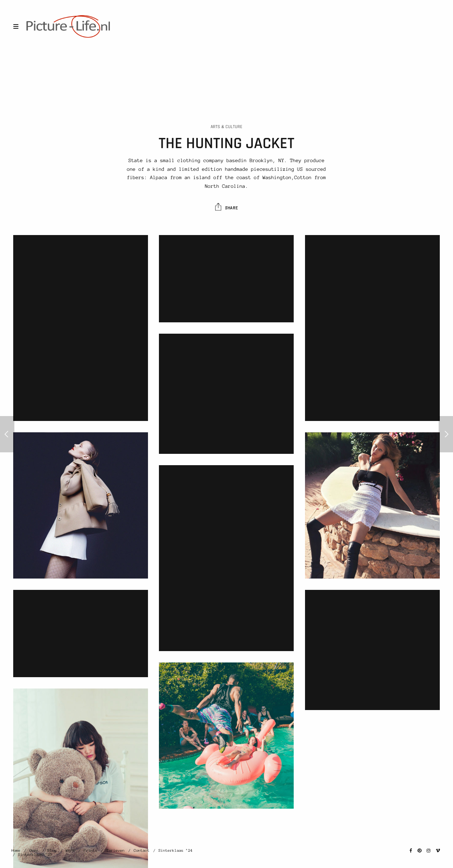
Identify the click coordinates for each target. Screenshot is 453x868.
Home (16, 850)
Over (34, 850)
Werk (70, 850)
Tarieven (116, 850)
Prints (91, 850)
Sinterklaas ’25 (35, 855)
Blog (52, 850)
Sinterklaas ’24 (176, 850)
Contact (142, 850)
